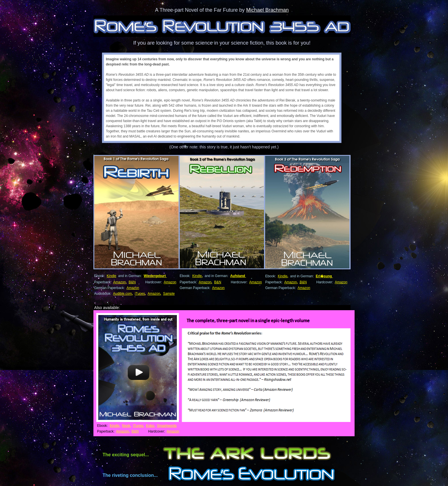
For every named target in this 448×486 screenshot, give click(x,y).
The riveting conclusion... (130, 475)
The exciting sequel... (126, 455)
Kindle (112, 276)
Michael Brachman (267, 10)
